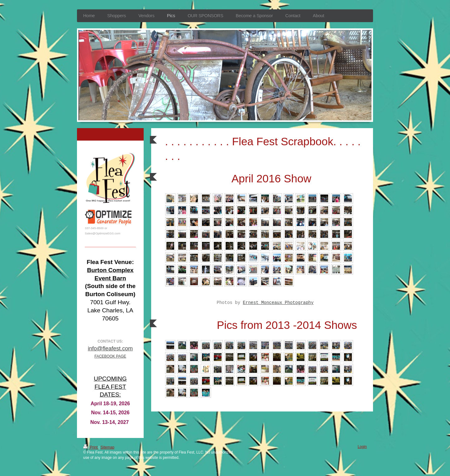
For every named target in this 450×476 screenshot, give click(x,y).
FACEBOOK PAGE (110, 356)
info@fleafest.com (110, 349)
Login (362, 447)
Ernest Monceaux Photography (278, 303)
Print (91, 447)
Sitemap (108, 447)
